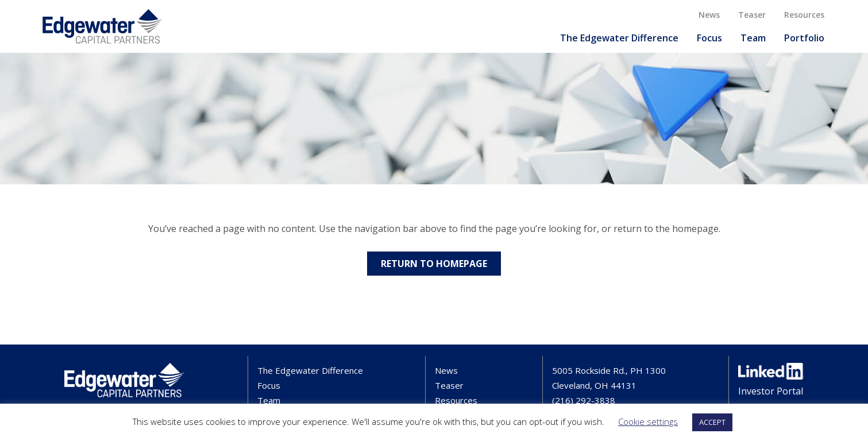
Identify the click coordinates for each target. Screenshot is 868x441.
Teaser (752, 15)
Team (753, 38)
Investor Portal (771, 391)
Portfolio (804, 38)
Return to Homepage (434, 264)
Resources (804, 15)
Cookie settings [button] (648, 421)
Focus (709, 38)
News (709, 15)
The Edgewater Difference (619, 38)
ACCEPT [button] (712, 422)
